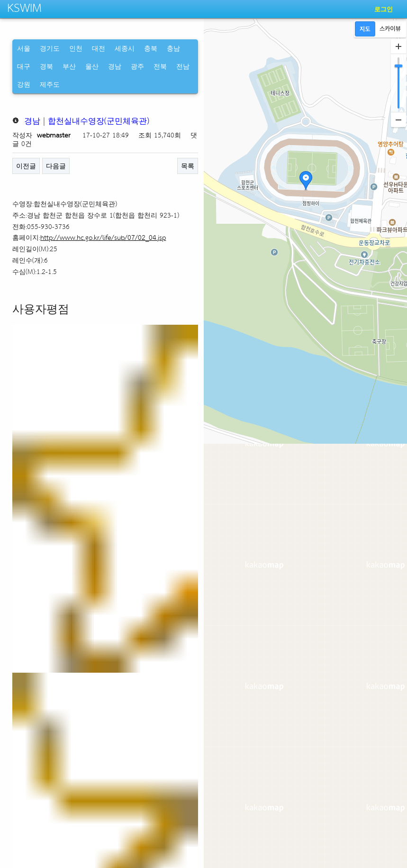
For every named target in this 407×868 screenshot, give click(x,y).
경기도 (50, 48)
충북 (151, 48)
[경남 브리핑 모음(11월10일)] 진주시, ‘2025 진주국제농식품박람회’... (102, 383)
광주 (137, 66)
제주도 (50, 84)
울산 (92, 66)
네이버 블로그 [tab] (79, 363)
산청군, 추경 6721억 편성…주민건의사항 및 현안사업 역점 (100, 533)
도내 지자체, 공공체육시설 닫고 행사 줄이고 (79, 598)
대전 (99, 48)
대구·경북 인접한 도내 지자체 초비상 (68, 579)
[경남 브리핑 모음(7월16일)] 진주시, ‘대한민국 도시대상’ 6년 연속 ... (104, 464)
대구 (24, 66)
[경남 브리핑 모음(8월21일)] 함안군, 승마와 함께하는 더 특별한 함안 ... (104, 410)
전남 (183, 66)
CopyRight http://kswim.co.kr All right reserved (87, 847)
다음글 (56, 166)
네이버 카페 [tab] (125, 363)
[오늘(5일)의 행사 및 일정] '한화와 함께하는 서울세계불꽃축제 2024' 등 (102, 510)
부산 (69, 66)
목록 (188, 166)
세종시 (125, 48)
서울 (24, 48)
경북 (46, 66)
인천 (76, 48)
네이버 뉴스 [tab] (33, 363)
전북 (160, 66)
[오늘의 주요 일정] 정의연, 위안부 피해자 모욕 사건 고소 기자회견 (102, 556)
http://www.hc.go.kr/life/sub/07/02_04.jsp (103, 237)
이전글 (26, 166)
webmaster (54, 135)
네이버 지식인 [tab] (171, 363)
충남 (173, 48)
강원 (24, 84)
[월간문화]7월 (33, 488)
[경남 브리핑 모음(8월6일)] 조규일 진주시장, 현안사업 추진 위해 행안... (101, 437)
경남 (115, 66)
